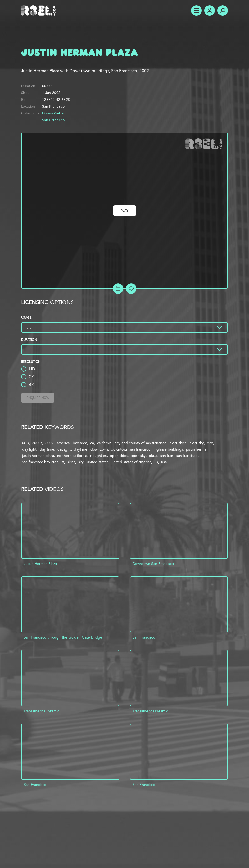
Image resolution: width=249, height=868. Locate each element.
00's (26, 443)
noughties (98, 456)
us (156, 462)
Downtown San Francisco (153, 564)
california (104, 443)
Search (223, 11)
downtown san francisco (131, 449)
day (210, 443)
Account (210, 11)
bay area (80, 443)
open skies (119, 456)
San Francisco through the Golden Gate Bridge (63, 637)
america (63, 443)
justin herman (197, 449)
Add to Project (118, 289)
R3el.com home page (39, 11)
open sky (138, 456)
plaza (153, 456)
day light (29, 449)
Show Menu (196, 11)
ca (92, 443)
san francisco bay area (40, 462)
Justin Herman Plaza (40, 564)
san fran (167, 456)
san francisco (187, 456)
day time (47, 449)
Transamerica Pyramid (42, 711)
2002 (49, 443)
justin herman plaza (38, 456)
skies (71, 462)
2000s (37, 443)
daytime (81, 449)
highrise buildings (168, 449)
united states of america (131, 462)
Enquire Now (38, 398)
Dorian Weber (54, 113)
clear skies (178, 443)
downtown (99, 449)
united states (98, 462)
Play (125, 211)
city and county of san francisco (141, 443)
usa (164, 462)
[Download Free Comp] (131, 289)
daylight (64, 449)
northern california (72, 456)
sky (81, 462)
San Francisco (53, 120)
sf (63, 462)
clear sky (197, 443)
